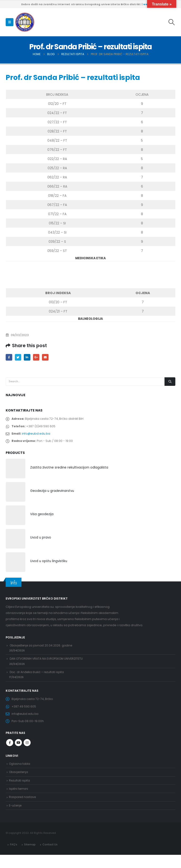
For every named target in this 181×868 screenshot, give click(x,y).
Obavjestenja (19, 783)
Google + (38, 357)
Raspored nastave (23, 809)
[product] (16, 472)
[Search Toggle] (172, 22)
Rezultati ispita (20, 792)
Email (47, 357)
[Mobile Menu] (10, 22)
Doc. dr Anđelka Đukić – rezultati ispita (38, 678)
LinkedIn (28, 357)
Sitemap (30, 857)
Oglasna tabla (20, 774)
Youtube (18, 753)
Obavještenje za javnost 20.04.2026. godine (43, 649)
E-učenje (16, 818)
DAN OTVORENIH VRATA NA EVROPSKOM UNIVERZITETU (49, 664)
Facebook (9, 357)
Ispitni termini (19, 800)
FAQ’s (14, 857)
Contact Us (50, 857)
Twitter (19, 357)
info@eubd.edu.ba (37, 435)
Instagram (27, 753)
